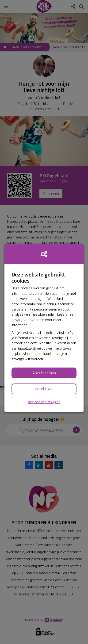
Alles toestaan (44, 373)
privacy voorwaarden (28, 320)
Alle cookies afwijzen (44, 402)
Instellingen (44, 389)
